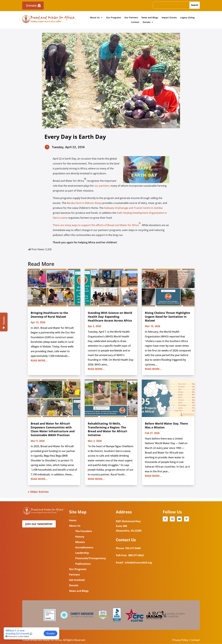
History (80, 537)
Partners (74, 575)
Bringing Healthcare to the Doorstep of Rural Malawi (49, 315)
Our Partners (131, 18)
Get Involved (77, 580)
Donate (31, 5)
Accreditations (84, 547)
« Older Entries (38, 492)
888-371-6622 (136, 555)
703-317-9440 (133, 548)
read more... (39, 360)
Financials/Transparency (91, 558)
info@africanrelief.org (138, 563)
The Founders (84, 531)
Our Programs (114, 18)
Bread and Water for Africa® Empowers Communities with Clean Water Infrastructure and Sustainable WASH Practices (53, 429)
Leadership (82, 553)
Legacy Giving (187, 18)
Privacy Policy (180, 640)
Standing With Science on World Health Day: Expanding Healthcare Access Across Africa (110, 317)
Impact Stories (169, 18)
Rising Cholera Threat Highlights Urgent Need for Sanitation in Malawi (167, 317)
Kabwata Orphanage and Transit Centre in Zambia (133, 208)
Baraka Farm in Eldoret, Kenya (84, 203)
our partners (102, 186)
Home (73, 520)
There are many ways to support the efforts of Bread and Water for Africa (97, 224)
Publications (83, 564)
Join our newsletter (39, 524)
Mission (80, 542)
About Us (95, 18)
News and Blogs (150, 18)
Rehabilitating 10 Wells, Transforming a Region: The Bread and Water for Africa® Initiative (108, 429)
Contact (135, 22)
